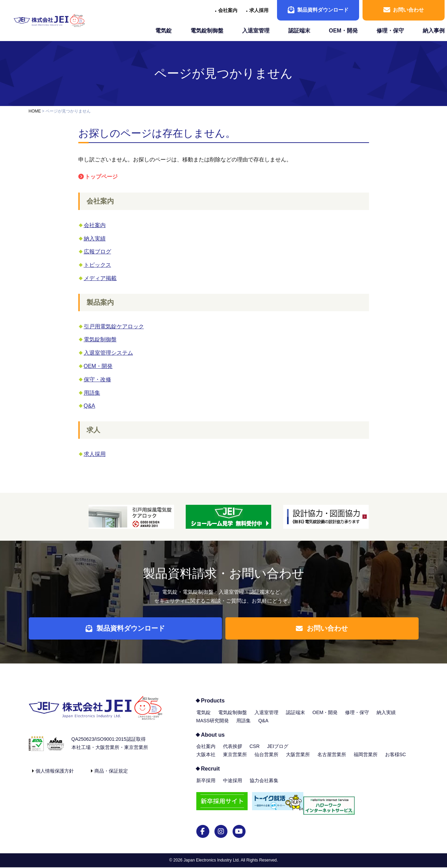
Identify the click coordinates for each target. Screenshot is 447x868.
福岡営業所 (366, 760)
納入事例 (434, 31)
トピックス (97, 265)
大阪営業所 (298, 760)
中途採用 (233, 786)
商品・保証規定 (111, 776)
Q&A (90, 406)
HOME (35, 111)
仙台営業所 (266, 760)
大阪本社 (206, 760)
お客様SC (396, 760)
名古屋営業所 (332, 760)
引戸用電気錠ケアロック (114, 326)
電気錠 (163, 31)
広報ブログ (97, 252)
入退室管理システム (108, 353)
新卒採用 (206, 786)
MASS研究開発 (213, 726)
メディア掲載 (100, 278)
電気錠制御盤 (207, 31)
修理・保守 (390, 31)
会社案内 (228, 10)
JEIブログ (278, 751)
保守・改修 (97, 379)
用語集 (92, 393)
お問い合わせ (404, 10)
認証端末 (299, 31)
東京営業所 (235, 760)
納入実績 (95, 239)
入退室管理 (256, 31)
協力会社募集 (264, 786)
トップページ (101, 177)
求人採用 (259, 10)
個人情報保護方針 (55, 776)
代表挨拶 (233, 751)
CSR (255, 751)
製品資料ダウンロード (318, 10)
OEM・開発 (343, 31)
